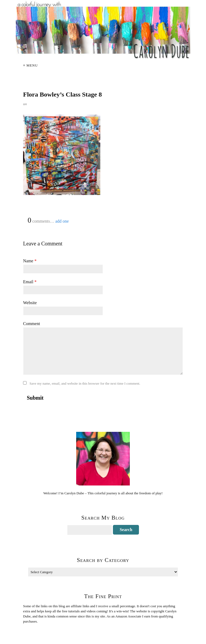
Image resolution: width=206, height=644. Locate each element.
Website (30, 303)
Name (30, 261)
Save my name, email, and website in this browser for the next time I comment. (85, 383)
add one (62, 221)
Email (30, 282)
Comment (32, 324)
